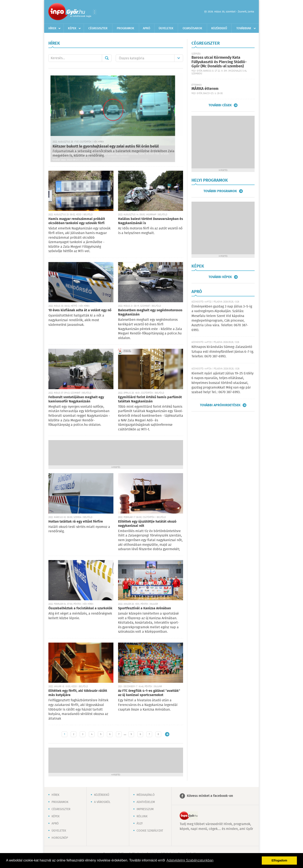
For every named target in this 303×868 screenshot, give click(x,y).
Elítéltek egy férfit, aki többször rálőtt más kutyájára (78, 693)
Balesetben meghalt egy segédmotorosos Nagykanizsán (150, 312)
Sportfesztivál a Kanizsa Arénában (144, 608)
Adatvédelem (146, 802)
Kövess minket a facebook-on (210, 796)
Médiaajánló (146, 795)
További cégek (220, 105)
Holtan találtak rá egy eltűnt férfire (76, 522)
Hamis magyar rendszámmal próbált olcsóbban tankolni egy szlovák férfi (77, 221)
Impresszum (145, 809)
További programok (220, 191)
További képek (220, 277)
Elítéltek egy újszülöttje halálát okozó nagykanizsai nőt (147, 524)
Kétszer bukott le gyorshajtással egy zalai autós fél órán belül (106, 146)
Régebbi (167, 734)
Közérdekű (219, 28)
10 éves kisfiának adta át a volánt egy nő (80, 310)
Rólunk (142, 816)
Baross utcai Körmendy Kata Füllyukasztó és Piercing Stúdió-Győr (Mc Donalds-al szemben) (219, 62)
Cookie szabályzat (150, 831)
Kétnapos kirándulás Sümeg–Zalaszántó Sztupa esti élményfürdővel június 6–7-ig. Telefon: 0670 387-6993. (223, 352)
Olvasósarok (192, 28)
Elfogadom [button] (279, 860)
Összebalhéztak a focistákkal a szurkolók (80, 608)
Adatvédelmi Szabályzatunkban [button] (190, 860)
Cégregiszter (98, 28)
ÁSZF (140, 824)
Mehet (107, 58)
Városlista (95, 12)
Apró (147, 28)
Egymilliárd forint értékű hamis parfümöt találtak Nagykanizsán (150, 399)
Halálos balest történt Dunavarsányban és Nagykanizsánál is (151, 221)
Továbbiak (244, 28)
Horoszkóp (60, 838)
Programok (126, 28)
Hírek (52, 28)
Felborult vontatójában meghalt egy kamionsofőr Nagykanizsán (76, 399)
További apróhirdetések (220, 405)
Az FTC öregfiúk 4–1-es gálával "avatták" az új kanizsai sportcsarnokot (149, 693)
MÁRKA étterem (205, 89)
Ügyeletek (166, 28)
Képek (72, 28)
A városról (102, 802)
